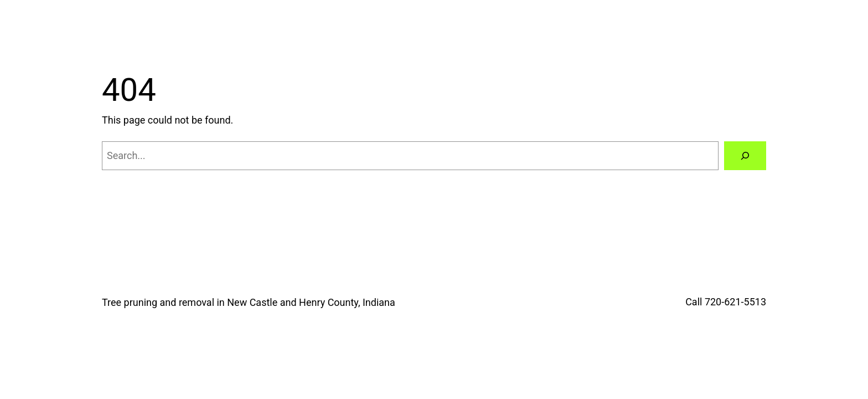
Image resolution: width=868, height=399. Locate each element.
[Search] (745, 156)
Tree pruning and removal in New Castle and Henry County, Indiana (249, 302)
